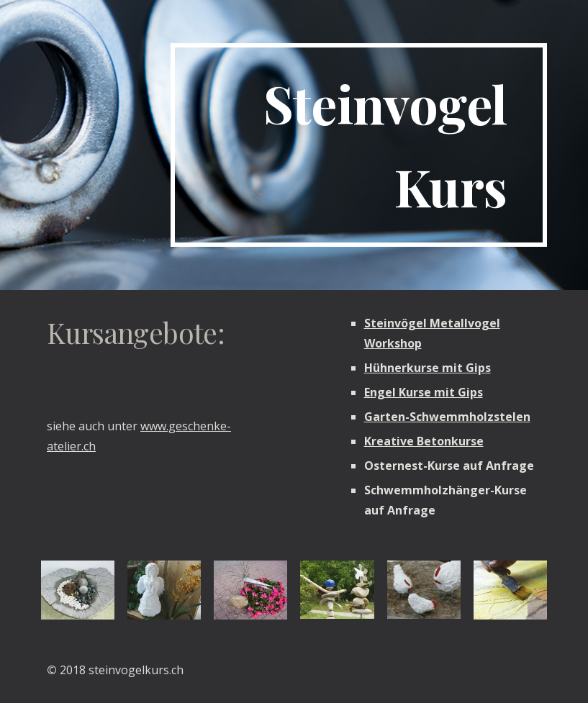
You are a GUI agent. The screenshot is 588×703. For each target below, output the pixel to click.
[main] (359, 145)
